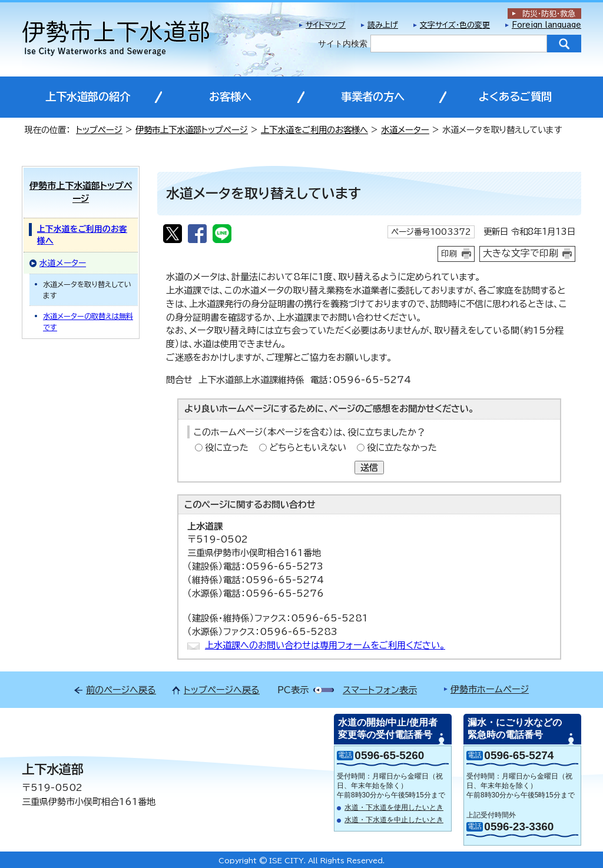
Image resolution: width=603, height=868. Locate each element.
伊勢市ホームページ (490, 689)
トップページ (99, 130)
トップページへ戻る (222, 690)
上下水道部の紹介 (88, 97)
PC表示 (293, 690)
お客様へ (230, 97)
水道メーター (405, 130)
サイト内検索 (343, 44)
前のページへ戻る (121, 690)
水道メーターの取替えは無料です (88, 321)
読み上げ (383, 25)
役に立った (227, 448)
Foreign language (546, 25)
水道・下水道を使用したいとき (394, 807)
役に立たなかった (402, 448)
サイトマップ (326, 25)
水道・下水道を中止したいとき (394, 820)
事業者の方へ (373, 97)
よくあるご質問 (515, 97)
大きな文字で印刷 (521, 253)
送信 (369, 468)
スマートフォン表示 (380, 690)
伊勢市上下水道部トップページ (192, 130)
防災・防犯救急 (549, 14)
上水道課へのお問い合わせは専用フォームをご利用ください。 (325, 645)
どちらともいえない (308, 448)
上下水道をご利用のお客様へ (314, 130)
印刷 (449, 254)
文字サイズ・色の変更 (455, 25)
